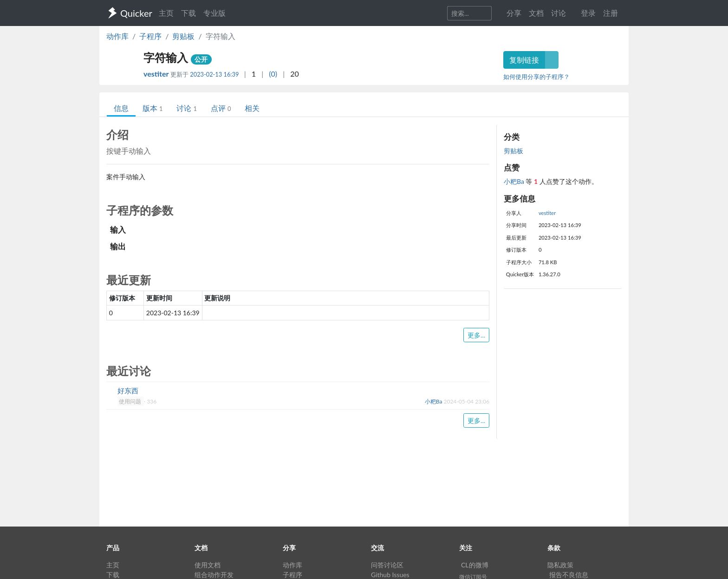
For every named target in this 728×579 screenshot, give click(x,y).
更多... (476, 335)
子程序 (150, 36)
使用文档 (208, 565)
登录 (588, 13)
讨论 (186, 108)
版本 (153, 108)
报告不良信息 (569, 575)
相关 (252, 108)
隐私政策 (560, 565)
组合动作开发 (214, 575)
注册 (611, 13)
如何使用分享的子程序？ (536, 77)
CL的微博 (475, 565)
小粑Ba (515, 181)
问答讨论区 (387, 565)
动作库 (117, 36)
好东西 (128, 390)
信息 (121, 108)
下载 (188, 13)
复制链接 (524, 60)
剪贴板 (183, 36)
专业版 (214, 13)
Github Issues (390, 575)
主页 (166, 13)
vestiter (157, 74)
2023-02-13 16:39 (214, 74)
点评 (221, 108)
